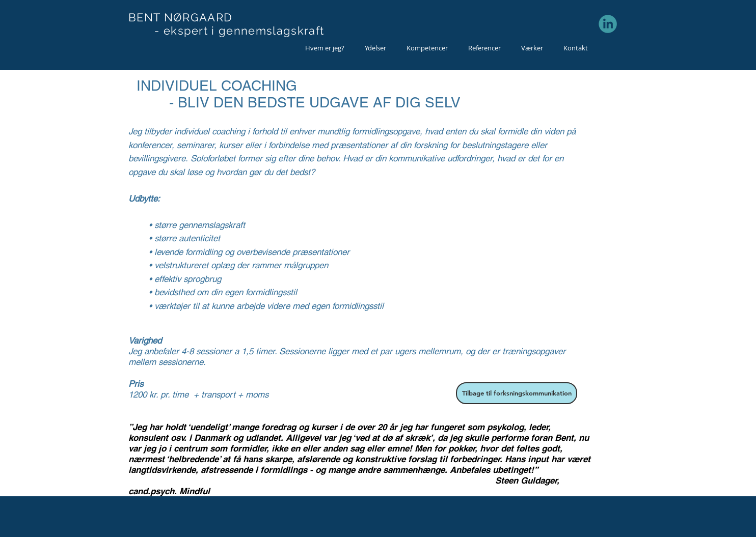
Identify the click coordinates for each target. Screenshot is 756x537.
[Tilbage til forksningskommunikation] (517, 393)
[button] (375, 48)
